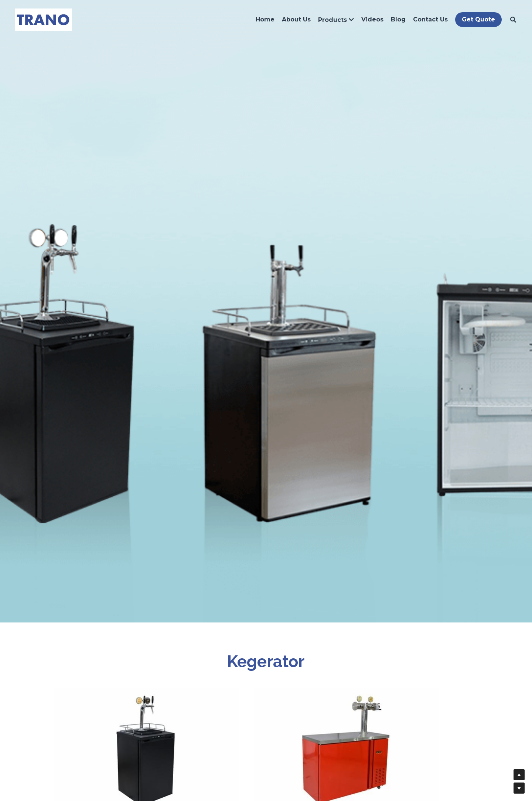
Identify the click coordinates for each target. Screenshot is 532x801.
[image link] (42, 20)
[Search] (511, 20)
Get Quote (477, 20)
